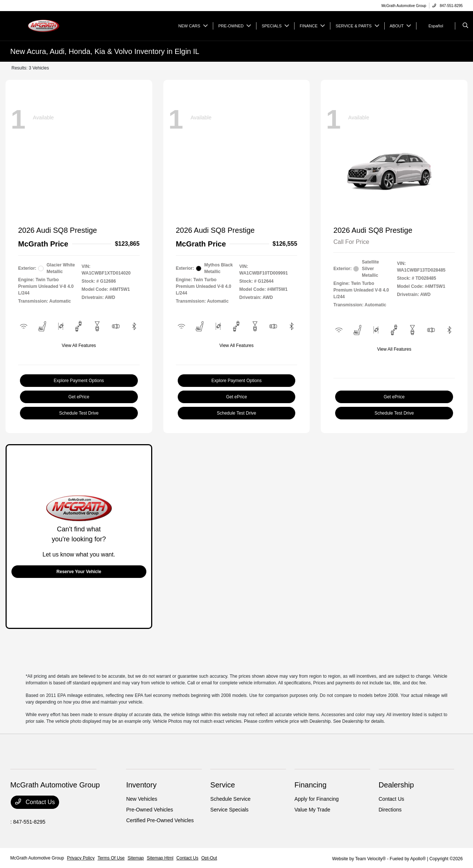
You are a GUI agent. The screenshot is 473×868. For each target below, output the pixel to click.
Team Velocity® (370, 859)
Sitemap (136, 858)
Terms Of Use (111, 858)
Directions (390, 810)
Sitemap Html (160, 858)
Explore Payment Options (79, 381)
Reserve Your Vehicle (79, 572)
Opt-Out (209, 858)
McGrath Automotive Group (37, 858)
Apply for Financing (317, 799)
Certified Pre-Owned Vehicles (160, 820)
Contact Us (35, 802)
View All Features (79, 346)
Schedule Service (230, 799)
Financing (311, 785)
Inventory (141, 785)
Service (223, 785)
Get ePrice (79, 397)
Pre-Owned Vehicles (149, 810)
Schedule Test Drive (79, 413)
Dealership (397, 785)
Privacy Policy (81, 858)
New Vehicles (142, 799)
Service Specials (229, 810)
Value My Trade (312, 810)
